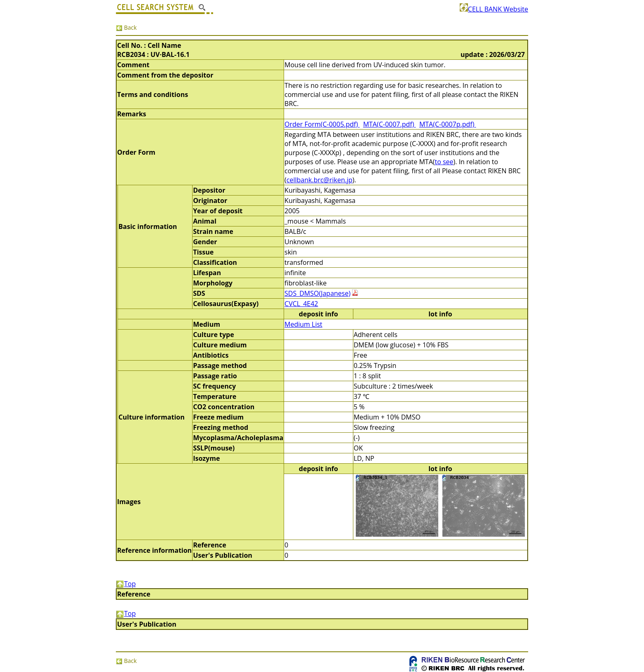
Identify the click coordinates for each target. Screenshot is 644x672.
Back (126, 27)
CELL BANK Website (494, 9)
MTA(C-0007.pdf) (390, 124)
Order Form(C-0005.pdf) (322, 124)
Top (126, 584)
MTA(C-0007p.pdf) (448, 124)
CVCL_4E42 (301, 304)
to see (444, 162)
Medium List (303, 324)
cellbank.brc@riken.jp (320, 180)
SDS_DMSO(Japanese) (317, 293)
